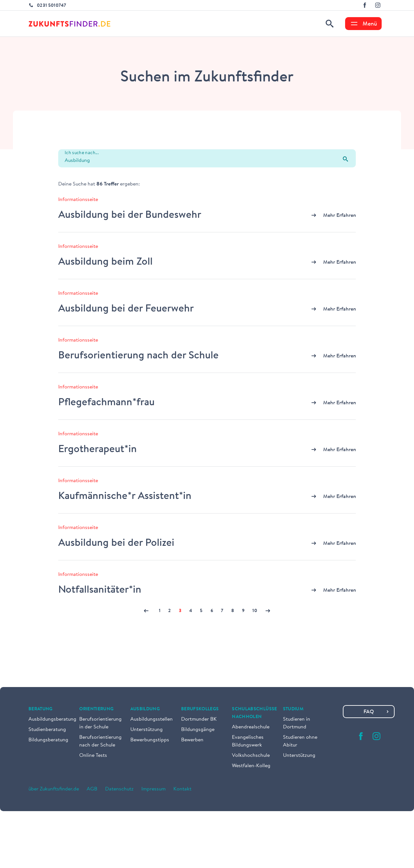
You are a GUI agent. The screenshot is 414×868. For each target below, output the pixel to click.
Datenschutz (119, 789)
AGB (92, 789)
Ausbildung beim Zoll (105, 262)
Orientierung (96, 709)
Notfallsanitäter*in (100, 590)
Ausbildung (145, 709)
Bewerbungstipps (150, 740)
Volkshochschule (251, 756)
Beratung (41, 709)
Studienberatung (47, 730)
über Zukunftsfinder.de (54, 789)
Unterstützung (147, 730)
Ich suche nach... (82, 153)
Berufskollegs (200, 709)
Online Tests (93, 756)
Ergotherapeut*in (98, 450)
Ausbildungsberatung (52, 719)
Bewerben (192, 740)
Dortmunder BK (199, 719)
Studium (293, 709)
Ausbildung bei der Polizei (116, 543)
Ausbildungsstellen (152, 719)
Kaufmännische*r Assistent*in (125, 496)
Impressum (153, 789)
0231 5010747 (51, 6)
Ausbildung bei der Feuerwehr (126, 309)
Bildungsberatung (48, 740)
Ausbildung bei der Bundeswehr (130, 215)
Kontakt (182, 789)
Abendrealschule (251, 727)
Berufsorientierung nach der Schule (138, 356)
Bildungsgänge (198, 730)
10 (255, 611)
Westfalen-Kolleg (251, 766)
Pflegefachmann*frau (106, 403)
